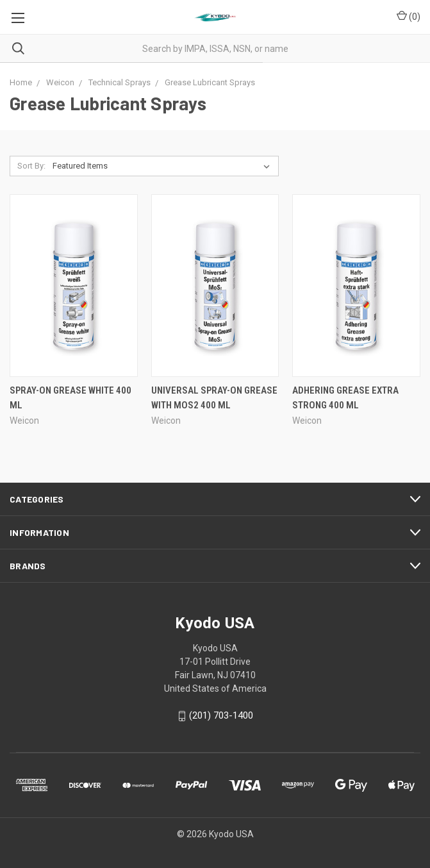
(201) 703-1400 (221, 716)
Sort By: (31, 166)
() (409, 16)
